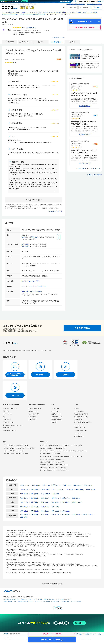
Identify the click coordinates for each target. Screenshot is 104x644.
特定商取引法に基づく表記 (81, 414)
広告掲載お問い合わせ (57, 417)
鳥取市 (26, 511)
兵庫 (53, 502)
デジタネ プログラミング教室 (31, 281)
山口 (63, 511)
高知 (53, 506)
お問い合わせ (55, 411)
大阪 (43, 502)
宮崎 (74, 514)
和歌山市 (80, 502)
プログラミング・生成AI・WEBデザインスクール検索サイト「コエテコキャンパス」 (61, 445)
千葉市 (71, 489)
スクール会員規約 (79, 411)
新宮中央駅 (25, 246)
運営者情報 (54, 422)
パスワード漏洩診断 (38, 599)
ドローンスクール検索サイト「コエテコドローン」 (53, 448)
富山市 (36, 498)
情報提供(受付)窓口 (56, 419)
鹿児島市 (90, 514)
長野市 (78, 498)
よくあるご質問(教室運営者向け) (94, 4)
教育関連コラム (7, 428)
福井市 (57, 498)
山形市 (79, 485)
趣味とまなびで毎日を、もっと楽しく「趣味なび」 (53, 467)
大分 (63, 514)
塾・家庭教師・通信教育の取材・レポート (14, 425)
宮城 (54, 485)
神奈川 (88, 489)
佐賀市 (36, 514)
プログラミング (7, 419)
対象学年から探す (33, 411)
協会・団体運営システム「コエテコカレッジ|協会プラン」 (55, 470)
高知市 (57, 507)
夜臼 (36, 237)
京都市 (36, 502)
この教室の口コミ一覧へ (33, 200)
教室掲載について (56, 414)
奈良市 (67, 502)
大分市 (67, 514)
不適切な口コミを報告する (55, 211)
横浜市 (93, 489)
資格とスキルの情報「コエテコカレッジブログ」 (52, 462)
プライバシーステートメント (82, 417)
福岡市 (26, 514)
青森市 (38, 485)
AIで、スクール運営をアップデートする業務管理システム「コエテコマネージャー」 (61, 456)
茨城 (22, 489)
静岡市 (36, 494)
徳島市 (26, 507)
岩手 (44, 485)
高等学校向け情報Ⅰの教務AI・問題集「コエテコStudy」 (54, 465)
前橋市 (48, 489)
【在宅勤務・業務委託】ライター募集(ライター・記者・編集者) (19, 448)
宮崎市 (78, 514)
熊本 (53, 514)
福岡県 (24, 237)
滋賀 (22, 502)
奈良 (63, 502)
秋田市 (69, 485)
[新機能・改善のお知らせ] (64, 7)
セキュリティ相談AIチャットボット (63, 599)
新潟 (22, 498)
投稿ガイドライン (79, 419)
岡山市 (47, 511)
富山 (32, 498)
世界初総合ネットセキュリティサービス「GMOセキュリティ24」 (17, 599)
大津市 (26, 502)
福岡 (22, 514)
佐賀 (32, 514)
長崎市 (47, 514)
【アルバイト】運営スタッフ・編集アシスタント (16, 445)
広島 (53, 511)
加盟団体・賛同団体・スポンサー (83, 422)
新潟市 (26, 498)
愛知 (43, 494)
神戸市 (57, 502)
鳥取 (22, 511)
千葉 (67, 489)
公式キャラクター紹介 (80, 428)
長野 (74, 498)
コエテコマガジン (8, 414)
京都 (32, 502)
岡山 (43, 511)
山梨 (63, 498)
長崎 (43, 514)
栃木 (32, 489)
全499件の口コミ (31, 28)
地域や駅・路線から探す (35, 408)
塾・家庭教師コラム (8, 422)
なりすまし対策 (65, 601)
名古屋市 (47, 494)
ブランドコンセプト (80, 425)
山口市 (67, 511)
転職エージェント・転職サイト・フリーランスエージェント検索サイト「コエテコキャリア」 (64, 451)
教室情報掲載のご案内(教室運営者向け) (76, 4)
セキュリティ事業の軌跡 (76, 601)
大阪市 (47, 502)
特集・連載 (6, 411)
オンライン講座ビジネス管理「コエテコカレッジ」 (53, 459)
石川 (43, 498)
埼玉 (54, 489)
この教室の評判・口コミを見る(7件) (87, 168)
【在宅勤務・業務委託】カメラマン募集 (13, 451)
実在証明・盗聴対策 (8, 601)
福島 (85, 485)
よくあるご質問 (55, 408)
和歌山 (74, 502)
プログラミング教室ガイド (10, 408)
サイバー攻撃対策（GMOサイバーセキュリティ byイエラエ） (27, 601)
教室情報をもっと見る (58, 37)
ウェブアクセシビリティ (81, 430)
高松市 (36, 507)
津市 (58, 494)
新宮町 (32, 237)
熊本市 (57, 514)
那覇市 (26, 517)
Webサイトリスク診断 (49, 599)
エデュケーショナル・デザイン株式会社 (34, 286)
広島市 (57, 511)
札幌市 (27, 485)
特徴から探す (32, 417)
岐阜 (22, 494)
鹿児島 (85, 514)
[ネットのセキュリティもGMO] (15, 1)
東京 (77, 489)
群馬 (44, 489)
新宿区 (81, 489)
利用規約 (77, 408)
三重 (54, 494)
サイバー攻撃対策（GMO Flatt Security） (51, 601)
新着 (4, 417)
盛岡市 (48, 485)
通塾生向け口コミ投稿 (94, 175)
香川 (32, 506)
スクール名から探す (34, 414)
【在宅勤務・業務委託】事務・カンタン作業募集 (16, 454)
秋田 (65, 485)
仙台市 (58, 485)
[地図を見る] (59, 237)
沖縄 (22, 517)
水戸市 (26, 489)
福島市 (90, 485)
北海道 (22, 485)
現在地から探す (33, 419)
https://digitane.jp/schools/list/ (32, 291)
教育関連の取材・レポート (10, 430)
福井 (53, 498)
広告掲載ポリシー (79, 436)
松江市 (36, 511)
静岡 (32, 494)
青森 (33, 485)
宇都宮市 (37, 489)
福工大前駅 (25, 244)
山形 (75, 485)
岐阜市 (26, 494)
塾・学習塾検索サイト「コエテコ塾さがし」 (51, 454)
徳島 (22, 506)
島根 (32, 511)
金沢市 (47, 498)
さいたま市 (59, 489)
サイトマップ (78, 433)
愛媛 (43, 506)
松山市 (47, 507)
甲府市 (67, 498)
